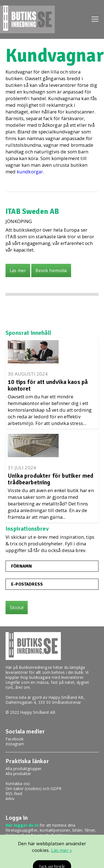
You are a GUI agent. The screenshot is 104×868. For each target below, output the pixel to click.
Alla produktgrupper (24, 769)
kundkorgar (30, 172)
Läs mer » (62, 850)
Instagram (15, 744)
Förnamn (21, 566)
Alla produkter (18, 774)
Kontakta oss (18, 784)
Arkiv (10, 799)
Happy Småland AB (66, 697)
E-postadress (27, 584)
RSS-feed (14, 794)
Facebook (15, 739)
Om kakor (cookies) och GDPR (34, 789)
